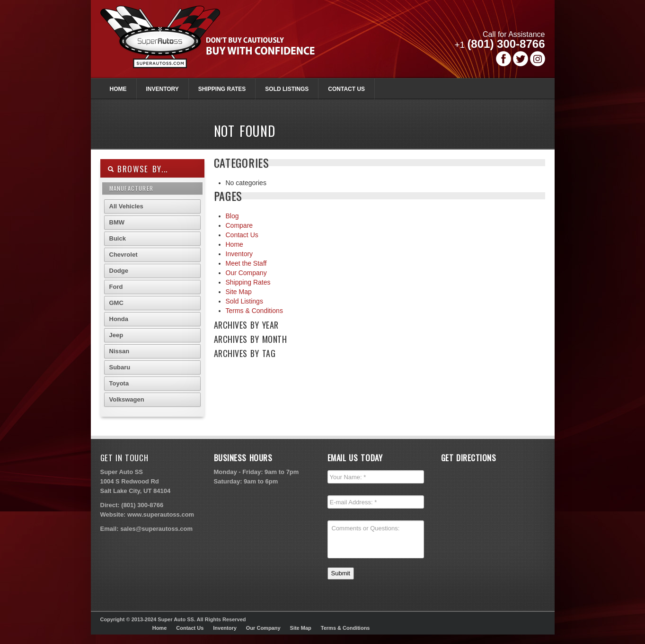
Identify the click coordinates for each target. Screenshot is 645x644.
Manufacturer (131, 188)
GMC (116, 303)
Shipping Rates (222, 89)
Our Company (246, 273)
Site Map (239, 292)
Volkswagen (127, 399)
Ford (116, 287)
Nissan (119, 351)
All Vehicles (126, 206)
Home (118, 89)
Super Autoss (218, 44)
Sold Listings (287, 89)
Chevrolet (124, 255)
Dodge (119, 271)
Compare (239, 225)
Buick (118, 238)
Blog (232, 216)
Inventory (163, 89)
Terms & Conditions (254, 311)
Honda (119, 319)
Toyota (119, 383)
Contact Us (346, 89)
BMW (117, 222)
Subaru (120, 367)
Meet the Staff (246, 263)
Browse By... (138, 169)
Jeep (116, 335)
